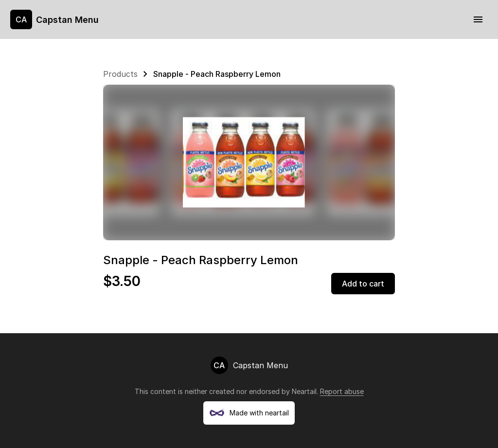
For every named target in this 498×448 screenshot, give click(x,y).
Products (120, 74)
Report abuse (342, 391)
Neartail (304, 391)
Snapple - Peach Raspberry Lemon (217, 74)
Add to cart (363, 284)
